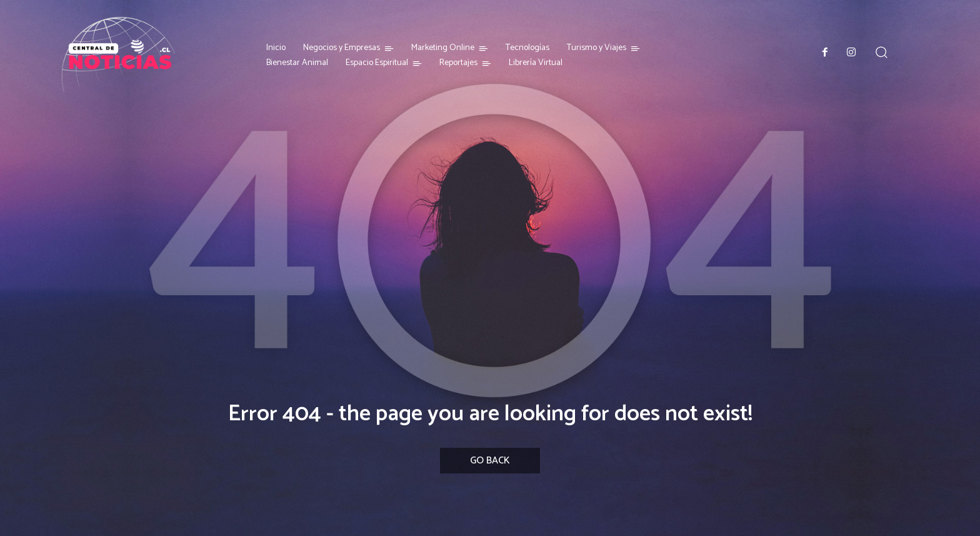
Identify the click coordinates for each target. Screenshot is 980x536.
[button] (882, 52)
